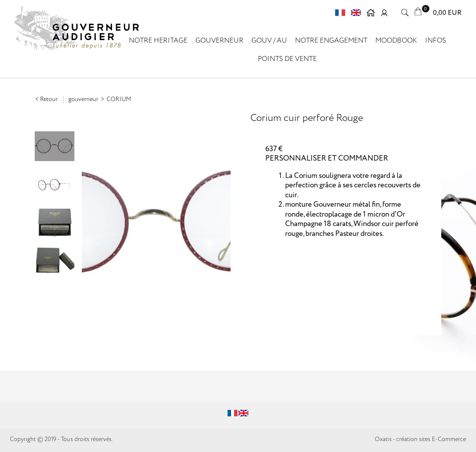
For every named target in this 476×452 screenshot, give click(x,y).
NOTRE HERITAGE (158, 41)
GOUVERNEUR (219, 41)
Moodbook (396, 41)
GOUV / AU (269, 41)
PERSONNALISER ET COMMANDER (327, 159)
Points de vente (287, 59)
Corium (119, 99)
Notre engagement (331, 41)
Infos (436, 41)
